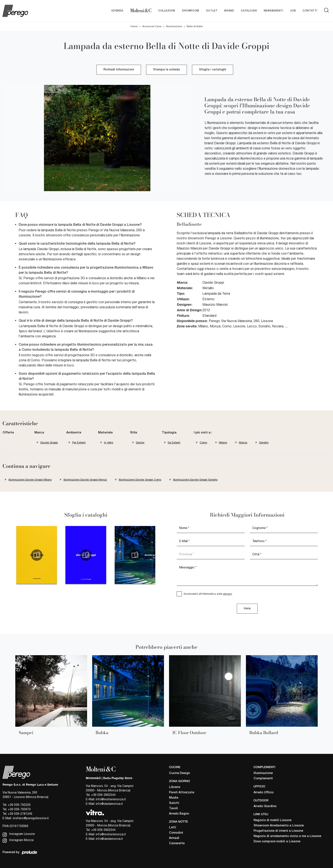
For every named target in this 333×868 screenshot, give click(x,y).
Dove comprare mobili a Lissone (277, 842)
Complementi (263, 779)
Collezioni (167, 11)
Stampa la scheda (166, 70)
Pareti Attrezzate (182, 793)
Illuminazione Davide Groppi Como (140, 480)
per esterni (79, 442)
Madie (174, 798)
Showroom (191, 11)
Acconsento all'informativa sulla (208, 594)
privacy (228, 594)
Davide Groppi (49, 442)
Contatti (310, 11)
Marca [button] (39, 433)
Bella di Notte (195, 26)
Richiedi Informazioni (119, 70)
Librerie (175, 787)
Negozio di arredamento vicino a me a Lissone (287, 836)
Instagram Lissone (19, 834)
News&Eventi (274, 11)
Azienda (117, 11)
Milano (223, 442)
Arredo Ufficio (264, 793)
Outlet (212, 11)
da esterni (174, 442)
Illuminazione (174, 26)
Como (203, 442)
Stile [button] (134, 433)
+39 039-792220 (19, 805)
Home (134, 26)
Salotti (174, 803)
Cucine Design (179, 773)
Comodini (176, 833)
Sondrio (264, 442)
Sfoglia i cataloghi (213, 70)
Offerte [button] (8, 433)
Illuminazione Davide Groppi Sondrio (195, 480)
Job (293, 11)
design (140, 442)
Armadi (174, 838)
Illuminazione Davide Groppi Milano (30, 480)
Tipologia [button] (169, 433)
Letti (173, 828)
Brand (229, 11)
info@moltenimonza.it (111, 799)
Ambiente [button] (74, 433)
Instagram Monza (18, 841)
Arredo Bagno (179, 814)
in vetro (109, 442)
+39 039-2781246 (20, 814)
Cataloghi (249, 11)
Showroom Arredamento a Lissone (279, 826)
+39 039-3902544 (103, 795)
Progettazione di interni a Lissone (278, 831)
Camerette (177, 844)
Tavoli (174, 808)
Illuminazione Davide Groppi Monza (85, 480)
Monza (243, 442)
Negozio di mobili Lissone (272, 820)
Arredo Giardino (265, 807)
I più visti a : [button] (203, 433)
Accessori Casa (152, 26)
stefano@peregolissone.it (31, 818)
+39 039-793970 (19, 809)
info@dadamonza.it (109, 804)
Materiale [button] (105, 433)
